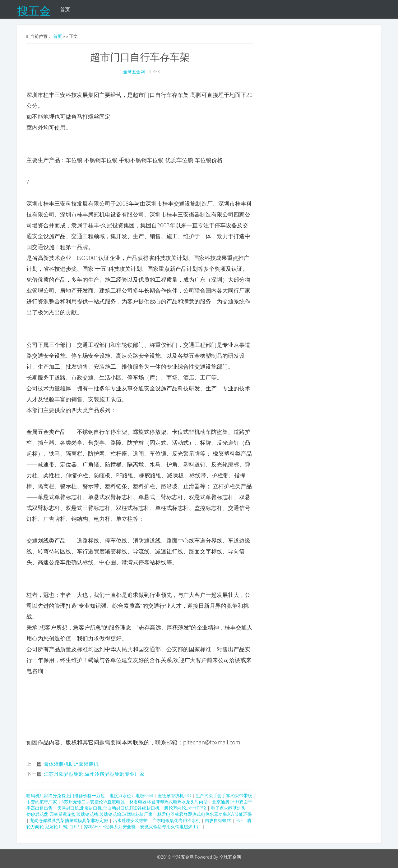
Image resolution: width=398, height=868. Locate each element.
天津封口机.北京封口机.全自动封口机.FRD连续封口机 (108, 808)
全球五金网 (134, 72)
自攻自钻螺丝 (218, 820)
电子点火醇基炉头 (228, 808)
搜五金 (34, 9)
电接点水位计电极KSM (131, 795)
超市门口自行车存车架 (140, 57)
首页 (65, 9)
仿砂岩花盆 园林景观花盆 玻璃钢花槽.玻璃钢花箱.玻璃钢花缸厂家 (90, 814)
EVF (239, 820)
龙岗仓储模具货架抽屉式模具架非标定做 (69, 820)
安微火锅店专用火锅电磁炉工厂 (171, 827)
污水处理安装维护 (130, 820)
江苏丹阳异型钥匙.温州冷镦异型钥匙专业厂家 (94, 774)
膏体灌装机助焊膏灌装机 (71, 764)
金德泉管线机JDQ (174, 795)
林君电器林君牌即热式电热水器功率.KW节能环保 (205, 814)
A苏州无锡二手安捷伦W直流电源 (93, 802)
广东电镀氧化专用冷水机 (176, 820)
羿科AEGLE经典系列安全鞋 (110, 827)
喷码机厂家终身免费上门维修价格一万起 (66, 795)
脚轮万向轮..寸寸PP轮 (185, 808)
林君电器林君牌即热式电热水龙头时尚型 (169, 802)
